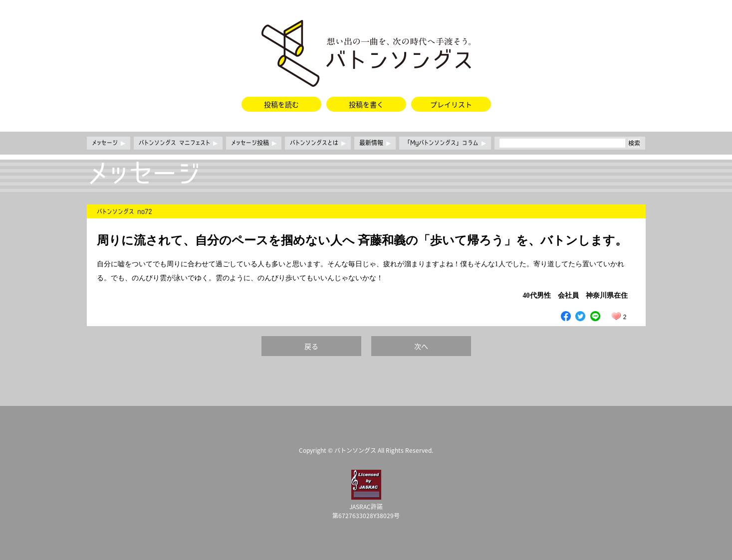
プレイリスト (451, 104)
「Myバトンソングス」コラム (445, 143)
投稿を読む (281, 104)
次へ (421, 346)
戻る (311, 346)
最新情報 (375, 143)
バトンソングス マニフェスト (178, 143)
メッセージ (109, 143)
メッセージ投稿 (254, 143)
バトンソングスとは (318, 143)
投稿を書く (366, 104)
